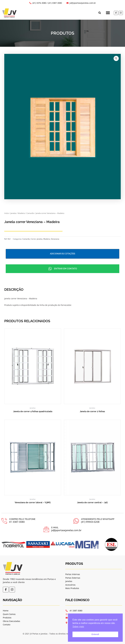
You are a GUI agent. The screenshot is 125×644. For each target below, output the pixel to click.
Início (7, 213)
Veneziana (55, 239)
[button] (99, 13)
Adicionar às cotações (63, 254)
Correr (33, 239)
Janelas (13, 213)
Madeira (21, 213)
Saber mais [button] (78, 627)
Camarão (30, 213)
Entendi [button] (95, 634)
